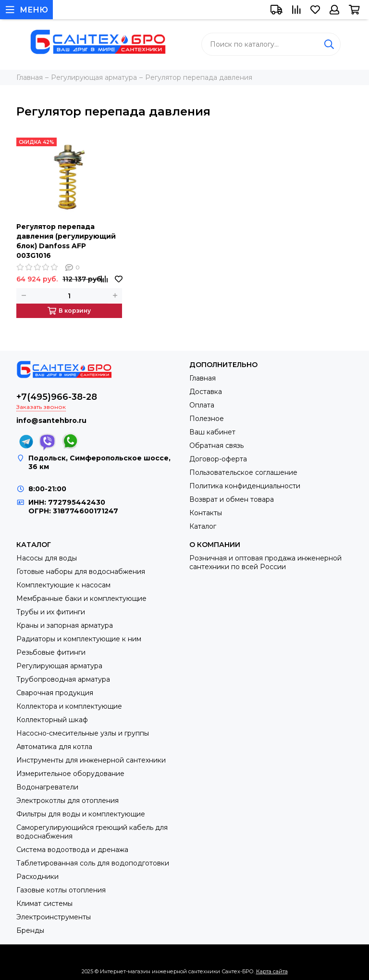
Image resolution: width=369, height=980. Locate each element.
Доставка (206, 392)
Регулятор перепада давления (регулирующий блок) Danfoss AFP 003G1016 (66, 241)
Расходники (37, 877)
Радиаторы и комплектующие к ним (79, 639)
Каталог (203, 526)
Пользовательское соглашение (243, 472)
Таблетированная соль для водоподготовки (93, 863)
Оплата (202, 405)
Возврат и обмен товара (232, 499)
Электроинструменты (54, 917)
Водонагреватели (47, 787)
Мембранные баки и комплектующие (81, 598)
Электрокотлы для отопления (68, 801)
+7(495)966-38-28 (57, 397)
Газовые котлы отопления (61, 890)
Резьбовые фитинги (51, 652)
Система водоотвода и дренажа (72, 850)
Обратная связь (216, 445)
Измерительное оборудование (70, 774)
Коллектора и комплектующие (69, 706)
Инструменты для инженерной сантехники (91, 760)
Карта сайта (272, 971)
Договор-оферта (218, 459)
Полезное (207, 419)
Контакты (206, 513)
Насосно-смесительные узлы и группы (83, 733)
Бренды (30, 930)
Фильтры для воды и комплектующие (81, 814)
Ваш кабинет (212, 432)
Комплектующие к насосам (63, 585)
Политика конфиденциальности (245, 486)
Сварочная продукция (55, 693)
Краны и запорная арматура (65, 625)
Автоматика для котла (54, 747)
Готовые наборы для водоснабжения (81, 572)
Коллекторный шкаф (52, 720)
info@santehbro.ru (51, 420)
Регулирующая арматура (59, 666)
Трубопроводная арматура (63, 679)
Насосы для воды (47, 558)
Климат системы (44, 904)
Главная (203, 378)
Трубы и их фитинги (51, 612)
